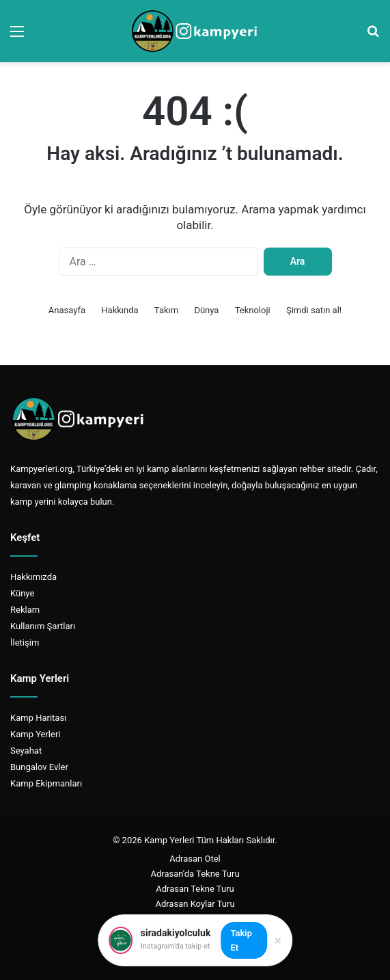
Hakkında (120, 310)
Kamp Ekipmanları (46, 783)
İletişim (25, 643)
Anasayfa (67, 310)
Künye (22, 593)
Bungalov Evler (39, 767)
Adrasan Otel (195, 859)
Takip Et (241, 940)
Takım (166, 310)
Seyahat (26, 751)
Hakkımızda (33, 577)
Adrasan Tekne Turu (195, 889)
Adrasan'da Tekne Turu (195, 874)
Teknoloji (253, 310)
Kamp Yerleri (35, 734)
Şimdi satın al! (314, 310)
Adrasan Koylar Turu (195, 904)
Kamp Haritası (38, 718)
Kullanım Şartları (43, 626)
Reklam (25, 610)
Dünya (206, 310)
